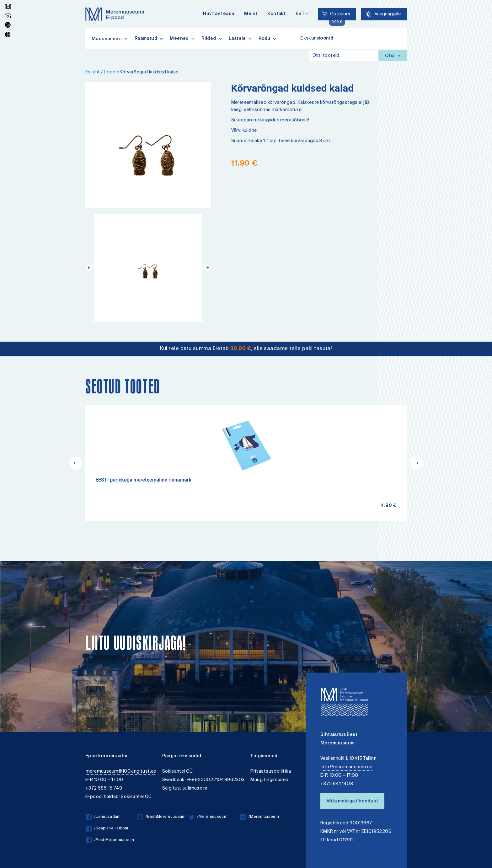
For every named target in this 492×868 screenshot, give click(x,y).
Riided (212, 39)
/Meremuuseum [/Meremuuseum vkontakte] (259, 817)
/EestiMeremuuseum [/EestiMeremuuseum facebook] (110, 840)
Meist (251, 14)
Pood (110, 72)
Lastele (241, 39)
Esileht (93, 72)
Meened (182, 39)
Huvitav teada (219, 14)
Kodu (268, 39)
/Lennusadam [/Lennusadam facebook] (103, 817)
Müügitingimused (269, 780)
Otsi (393, 56)
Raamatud (149, 39)
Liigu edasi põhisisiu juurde (8, 1)
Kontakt (276, 14)
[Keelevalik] (302, 14)
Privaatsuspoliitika (271, 772)
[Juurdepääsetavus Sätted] (384, 14)
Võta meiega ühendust (352, 801)
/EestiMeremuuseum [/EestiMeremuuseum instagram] (161, 817)
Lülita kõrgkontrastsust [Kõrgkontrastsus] (9, 5)
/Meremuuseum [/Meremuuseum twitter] (208, 817)
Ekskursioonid (317, 39)
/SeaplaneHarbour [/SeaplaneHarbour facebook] (107, 829)
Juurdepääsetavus (11, 1)
